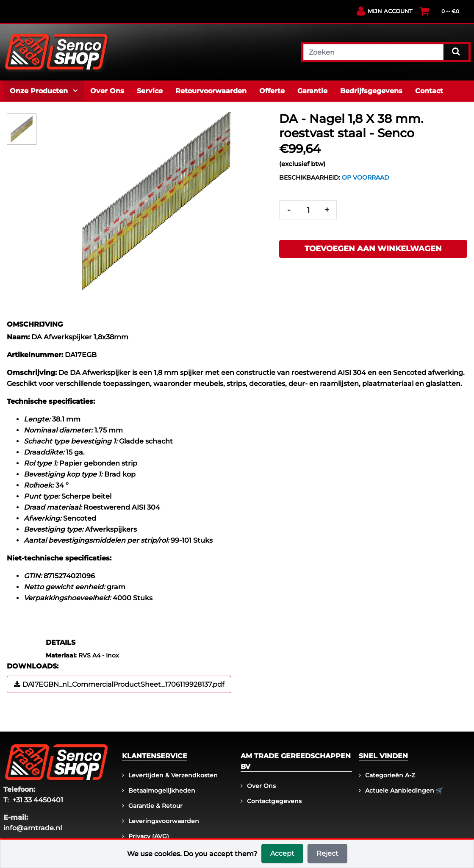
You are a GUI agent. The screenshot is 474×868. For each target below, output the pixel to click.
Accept (282, 853)
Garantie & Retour (155, 806)
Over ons (261, 786)
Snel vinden (383, 756)
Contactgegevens (274, 801)
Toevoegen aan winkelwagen (373, 249)
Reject (327, 853)
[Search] (456, 51)
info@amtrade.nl (33, 828)
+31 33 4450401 (38, 800)
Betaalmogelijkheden (162, 790)
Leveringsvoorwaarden (164, 821)
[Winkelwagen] (452, 14)
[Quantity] (308, 210)
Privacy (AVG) (149, 836)
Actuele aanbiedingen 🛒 (404, 790)
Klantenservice (155, 756)
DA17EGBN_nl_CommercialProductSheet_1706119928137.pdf (123, 684)
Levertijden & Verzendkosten (173, 775)
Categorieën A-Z (390, 775)
